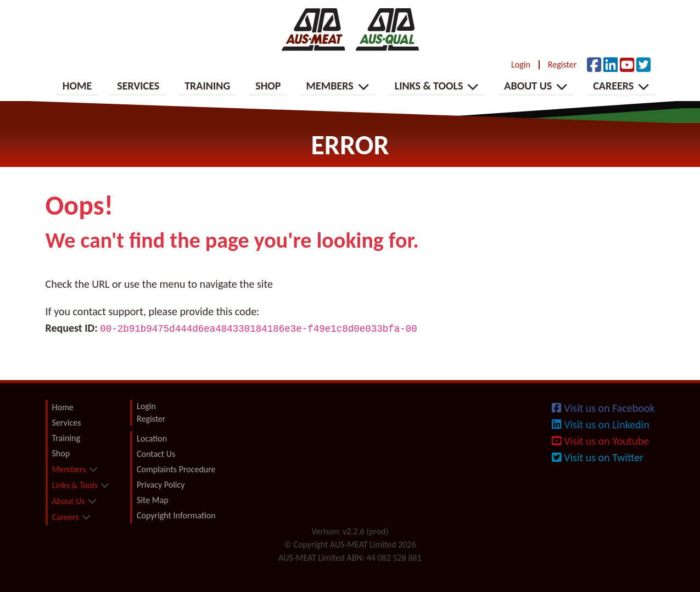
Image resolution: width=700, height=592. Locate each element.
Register (562, 65)
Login (521, 65)
